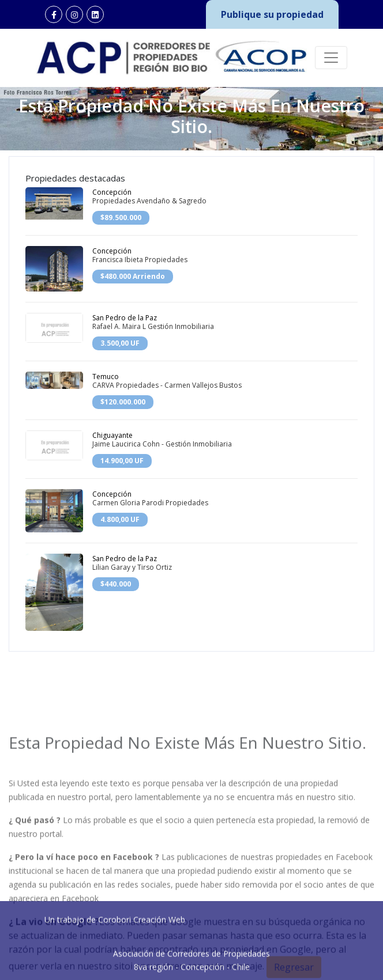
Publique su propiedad (272, 14)
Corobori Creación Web (142, 947)
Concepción (112, 192)
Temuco (106, 377)
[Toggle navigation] (331, 58)
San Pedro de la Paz (125, 318)
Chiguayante (112, 435)
